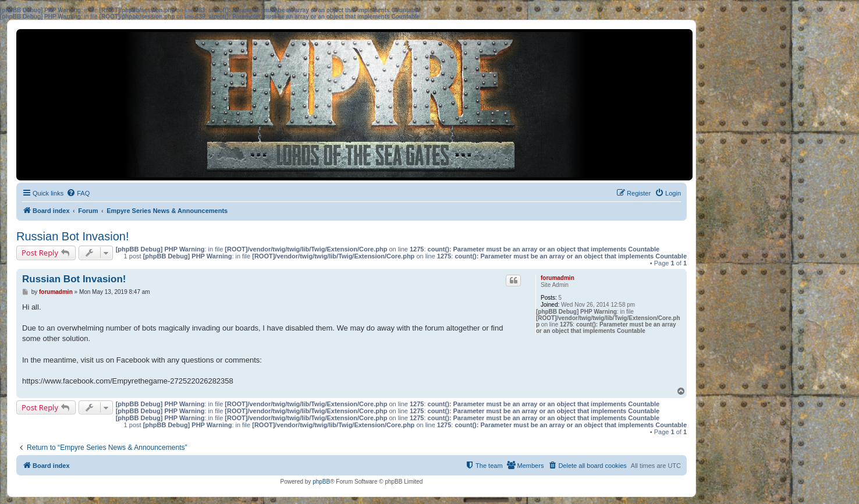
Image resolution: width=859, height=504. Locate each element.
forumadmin (558, 278)
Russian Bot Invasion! (72, 236)
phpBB (321, 482)
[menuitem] (78, 193)
